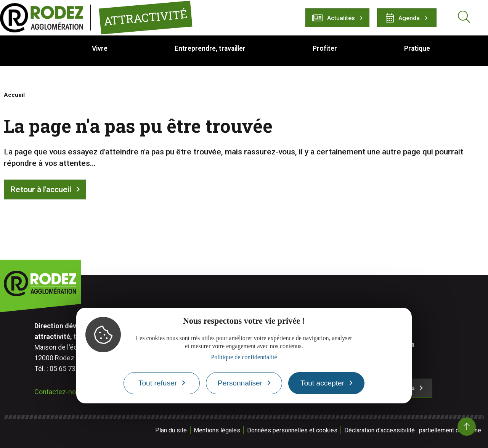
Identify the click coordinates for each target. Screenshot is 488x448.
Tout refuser (158, 383)
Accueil (14, 95)
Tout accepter (322, 383)
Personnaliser (240, 383)
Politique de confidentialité (244, 357)
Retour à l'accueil (41, 189)
